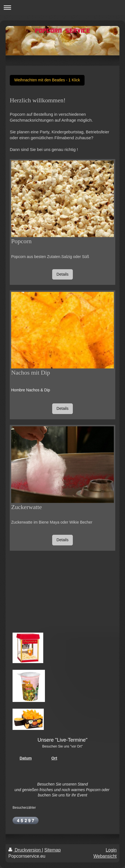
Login (111, 850)
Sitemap (53, 850)
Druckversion (25, 850)
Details (63, 274)
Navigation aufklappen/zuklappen (62, 7)
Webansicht (105, 856)
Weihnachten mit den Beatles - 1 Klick (47, 80)
